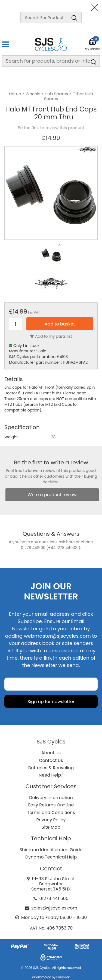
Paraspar (63, 977)
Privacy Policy (51, 820)
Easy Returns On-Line (51, 805)
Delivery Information (51, 798)
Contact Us (51, 760)
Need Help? (51, 775)
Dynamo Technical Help (51, 857)
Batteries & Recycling (51, 768)
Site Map (51, 827)
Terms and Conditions (51, 813)
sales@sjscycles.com (54, 908)
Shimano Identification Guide (51, 850)
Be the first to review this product (51, 128)
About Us (51, 753)
